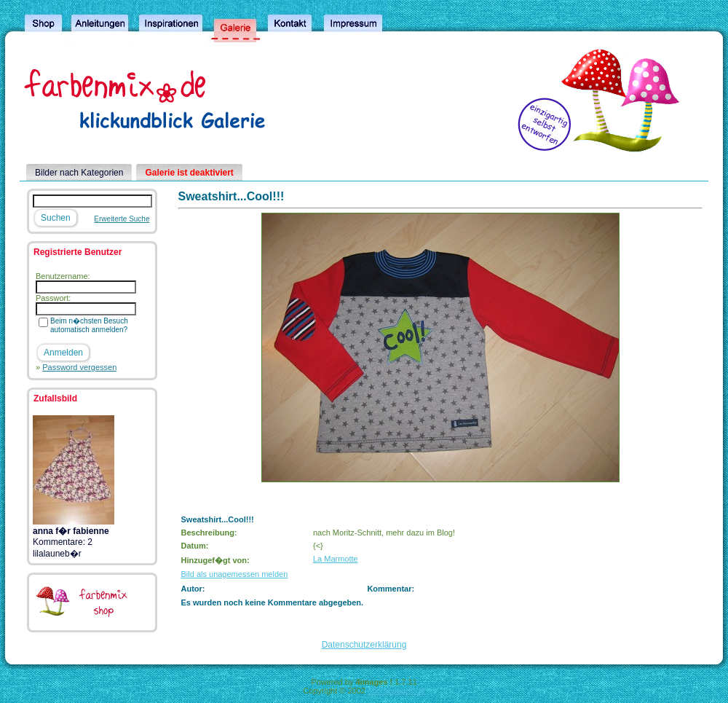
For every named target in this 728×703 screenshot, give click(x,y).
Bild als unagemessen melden (235, 574)
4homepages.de (396, 691)
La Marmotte (336, 559)
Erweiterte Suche (122, 219)
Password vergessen (79, 367)
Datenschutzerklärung (364, 645)
